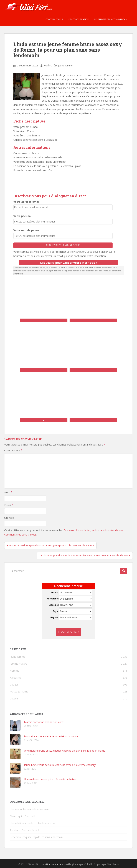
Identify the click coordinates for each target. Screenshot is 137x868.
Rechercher (69, 632)
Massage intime (19, 691)
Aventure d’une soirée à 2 (24, 830)
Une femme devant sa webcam (111, 19)
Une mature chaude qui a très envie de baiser (50, 779)
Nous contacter (54, 864)
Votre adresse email (26, 202)
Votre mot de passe (26, 230)
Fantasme (16, 678)
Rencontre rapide (78, 19)
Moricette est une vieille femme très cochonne (51, 736)
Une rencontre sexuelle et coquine (30, 809)
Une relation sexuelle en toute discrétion (33, 823)
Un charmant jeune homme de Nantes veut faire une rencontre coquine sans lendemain (85, 555)
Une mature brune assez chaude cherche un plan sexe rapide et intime (65, 751)
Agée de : (54, 605)
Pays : (56, 611)
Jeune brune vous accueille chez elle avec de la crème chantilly (60, 765)
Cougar (14, 685)
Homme (15, 671)
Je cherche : (53, 599)
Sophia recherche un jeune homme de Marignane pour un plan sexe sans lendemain (50, 545)
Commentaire (13, 450)
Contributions (54, 19)
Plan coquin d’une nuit (22, 816)
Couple (14, 698)
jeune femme (65, 66)
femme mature (19, 664)
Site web (9, 518)
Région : (55, 617)
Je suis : (55, 592)
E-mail (9, 505)
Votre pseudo (22, 216)
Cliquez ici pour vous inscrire (63, 245)
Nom (8, 492)
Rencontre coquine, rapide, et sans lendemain (36, 837)
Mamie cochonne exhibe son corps (44, 722)
